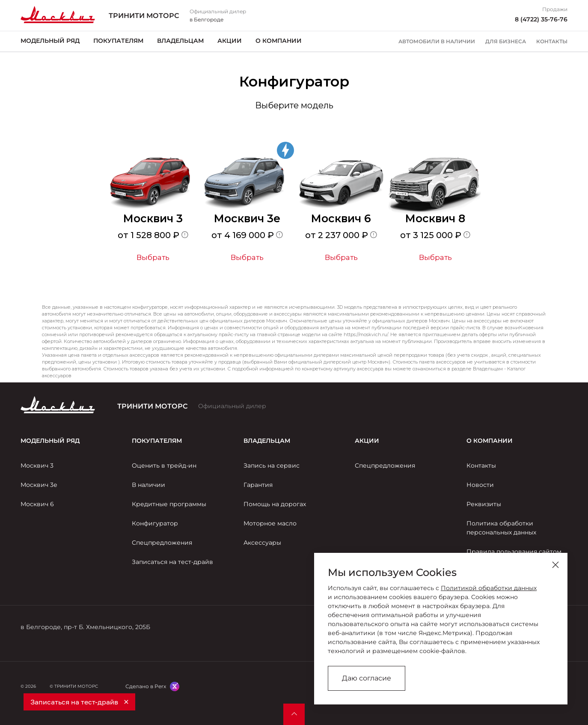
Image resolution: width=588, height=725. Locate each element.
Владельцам (180, 41)
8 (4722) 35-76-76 (541, 19)
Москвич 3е (39, 485)
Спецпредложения (162, 543)
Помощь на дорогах (275, 504)
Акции (230, 41)
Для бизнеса (506, 42)
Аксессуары (262, 543)
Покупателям (118, 41)
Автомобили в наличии (437, 42)
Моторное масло (270, 523)
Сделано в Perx (146, 686)
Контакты (552, 42)
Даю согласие (367, 678)
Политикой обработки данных (489, 588)
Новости (480, 485)
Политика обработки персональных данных (501, 528)
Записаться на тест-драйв (172, 562)
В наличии (148, 485)
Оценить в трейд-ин (164, 465)
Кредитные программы (169, 504)
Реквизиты (484, 504)
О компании (279, 41)
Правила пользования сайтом (514, 552)
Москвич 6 (37, 504)
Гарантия (258, 485)
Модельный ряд (50, 41)
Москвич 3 (37, 465)
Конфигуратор (155, 523)
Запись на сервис (272, 465)
